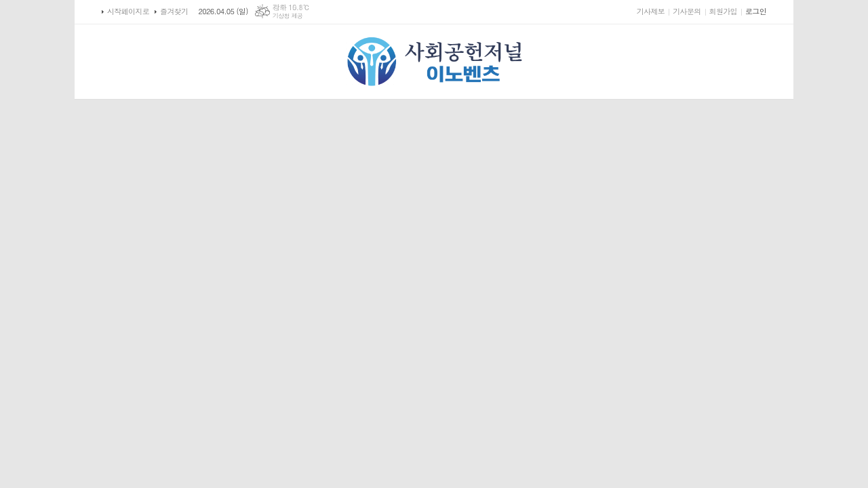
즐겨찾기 (174, 11)
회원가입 (723, 11)
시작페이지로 (128, 11)
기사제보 (651, 11)
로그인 (756, 11)
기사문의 (687, 11)
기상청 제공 (288, 16)
